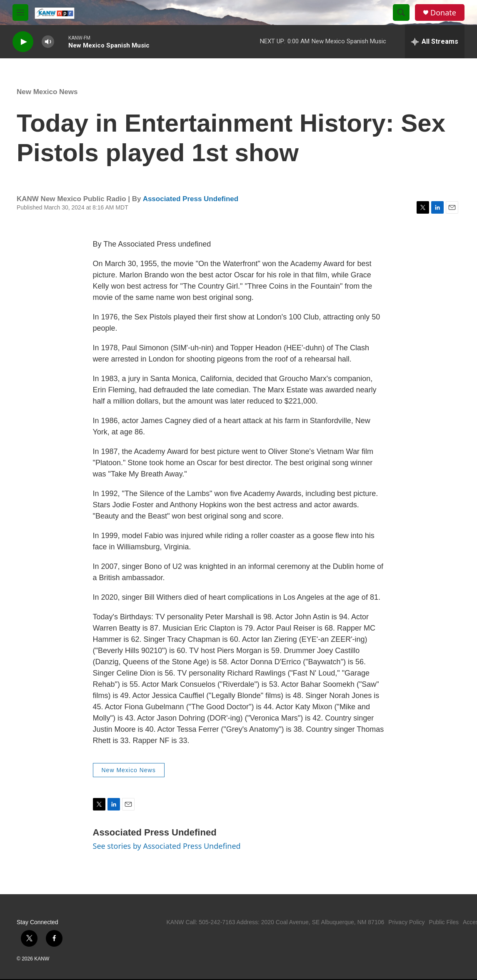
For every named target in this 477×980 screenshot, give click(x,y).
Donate (443, 13)
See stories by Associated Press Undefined (167, 846)
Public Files (444, 922)
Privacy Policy (406, 922)
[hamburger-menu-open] (20, 12)
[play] (23, 42)
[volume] (48, 42)
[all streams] (435, 42)
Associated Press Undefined (191, 199)
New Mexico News (47, 92)
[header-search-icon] (401, 12)
